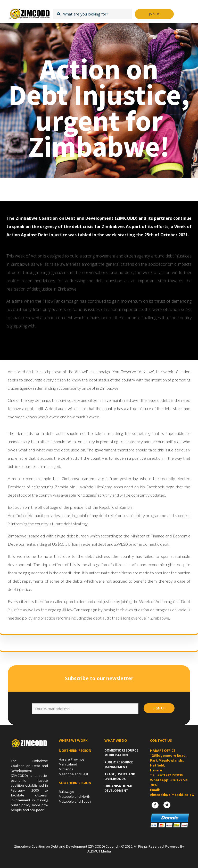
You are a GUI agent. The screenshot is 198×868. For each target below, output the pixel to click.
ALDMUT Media (99, 851)
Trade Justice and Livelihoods (120, 776)
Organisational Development (119, 788)
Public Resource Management (119, 765)
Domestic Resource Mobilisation (121, 753)
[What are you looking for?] (93, 14)
